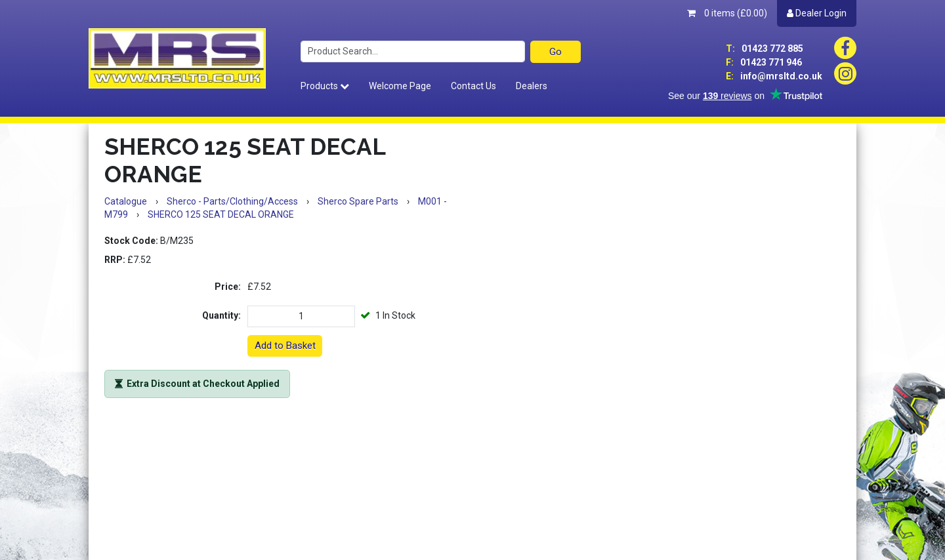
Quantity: (221, 315)
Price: (228, 287)
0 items (727, 13)
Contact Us (473, 86)
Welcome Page (400, 86)
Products (325, 86)
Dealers (532, 86)
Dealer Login (817, 13)
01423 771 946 (764, 62)
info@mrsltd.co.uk (774, 76)
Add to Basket (285, 346)
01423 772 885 (765, 49)
